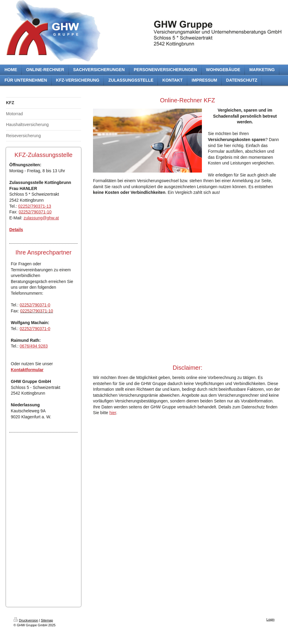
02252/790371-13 (35, 206)
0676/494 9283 (34, 346)
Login (270, 619)
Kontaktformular (27, 370)
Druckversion (26, 620)
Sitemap (47, 620)
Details (16, 230)
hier (113, 413)
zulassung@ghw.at (41, 218)
